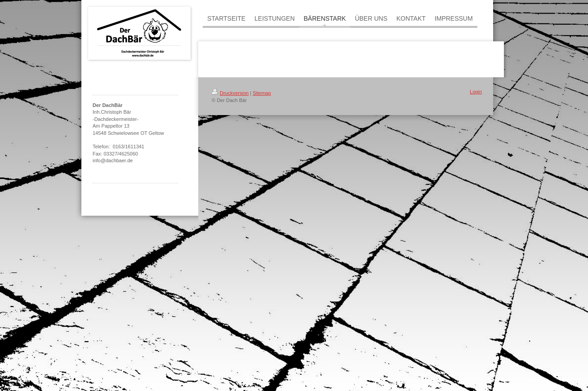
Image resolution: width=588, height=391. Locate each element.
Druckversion (230, 93)
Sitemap (262, 93)
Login (476, 92)
